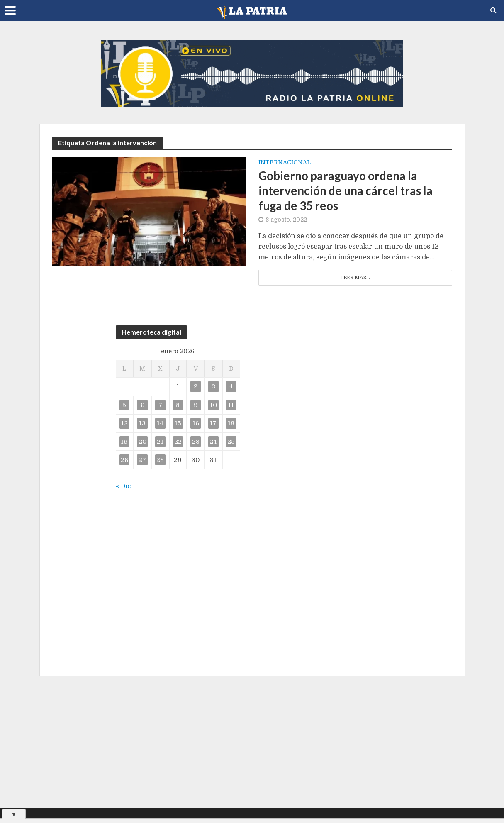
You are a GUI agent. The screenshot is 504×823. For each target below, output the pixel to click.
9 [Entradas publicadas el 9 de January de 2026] (196, 405)
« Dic (123, 486)
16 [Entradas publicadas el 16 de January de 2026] (196, 423)
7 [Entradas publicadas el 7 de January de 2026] (160, 405)
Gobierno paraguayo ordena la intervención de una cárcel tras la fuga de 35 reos (346, 190)
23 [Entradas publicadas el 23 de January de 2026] (196, 442)
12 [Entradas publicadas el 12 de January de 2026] (124, 423)
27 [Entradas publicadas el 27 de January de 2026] (142, 460)
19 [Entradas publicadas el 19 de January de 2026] (124, 442)
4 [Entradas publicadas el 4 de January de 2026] (231, 386)
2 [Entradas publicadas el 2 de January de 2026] (196, 386)
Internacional (285, 162)
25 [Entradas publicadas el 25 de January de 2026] (231, 442)
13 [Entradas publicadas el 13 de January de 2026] (142, 423)
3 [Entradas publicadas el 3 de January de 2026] (213, 386)
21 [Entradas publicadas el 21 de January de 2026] (160, 442)
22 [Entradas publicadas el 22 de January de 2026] (178, 442)
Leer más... (355, 278)
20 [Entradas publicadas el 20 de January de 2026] (142, 442)
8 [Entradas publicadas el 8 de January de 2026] (178, 405)
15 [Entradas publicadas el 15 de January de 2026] (178, 423)
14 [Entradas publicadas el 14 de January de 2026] (160, 423)
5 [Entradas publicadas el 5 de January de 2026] (124, 405)
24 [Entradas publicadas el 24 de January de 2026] (213, 442)
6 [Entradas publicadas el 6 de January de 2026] (142, 405)
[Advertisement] (252, 742)
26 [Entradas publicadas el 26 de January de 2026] (124, 460)
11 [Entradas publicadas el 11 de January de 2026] (231, 405)
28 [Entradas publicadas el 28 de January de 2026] (160, 460)
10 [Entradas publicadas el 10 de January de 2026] (213, 405)
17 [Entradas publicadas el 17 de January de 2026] (213, 423)
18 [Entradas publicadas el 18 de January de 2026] (231, 423)
